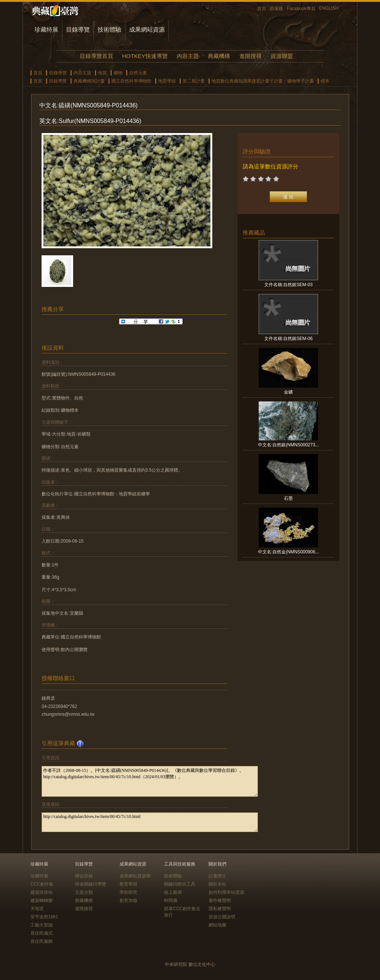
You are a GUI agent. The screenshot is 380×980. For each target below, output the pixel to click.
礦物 (118, 73)
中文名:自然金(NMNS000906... (289, 552)
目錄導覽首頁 (96, 56)
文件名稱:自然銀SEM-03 (289, 285)
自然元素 (138, 73)
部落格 (276, 9)
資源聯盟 (282, 56)
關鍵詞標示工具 (180, 884)
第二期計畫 (194, 81)
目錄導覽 (78, 30)
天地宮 (37, 909)
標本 (325, 81)
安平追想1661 (44, 917)
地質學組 (167, 81)
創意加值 (128, 900)
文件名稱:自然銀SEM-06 (289, 339)
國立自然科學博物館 (131, 81)
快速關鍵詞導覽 (91, 884)
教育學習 (128, 884)
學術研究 (128, 892)
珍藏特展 (46, 30)
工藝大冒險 (42, 925)
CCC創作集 (42, 884)
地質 (102, 73)
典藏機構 (219, 56)
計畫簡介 (217, 876)
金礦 (288, 392)
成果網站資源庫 (135, 876)
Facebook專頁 (301, 9)
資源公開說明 (222, 917)
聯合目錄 (84, 876)
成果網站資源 (147, 30)
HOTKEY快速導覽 (145, 56)
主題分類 (84, 892)
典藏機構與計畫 (89, 81)
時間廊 (171, 900)
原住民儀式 (42, 933)
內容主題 (188, 56)
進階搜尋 (250, 56)
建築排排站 (42, 892)
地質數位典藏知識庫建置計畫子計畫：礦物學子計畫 (263, 81)
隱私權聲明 (220, 909)
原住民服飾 (42, 941)
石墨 (288, 498)
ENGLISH (329, 8)
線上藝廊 (173, 892)
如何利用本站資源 (226, 892)
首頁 (262, 9)
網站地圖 (217, 925)
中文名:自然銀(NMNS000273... (289, 445)
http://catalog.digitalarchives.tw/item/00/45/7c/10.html (150, 822)
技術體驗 (109, 30)
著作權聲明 (220, 900)
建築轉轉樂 (42, 900)
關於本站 (217, 884)
